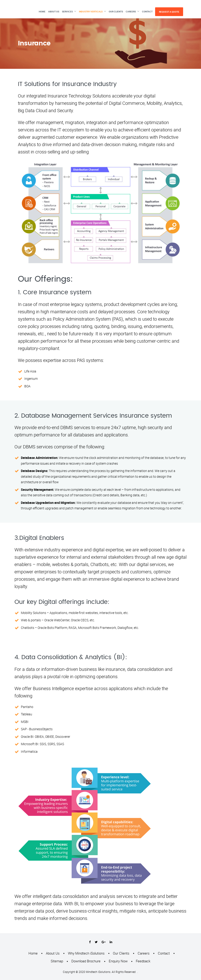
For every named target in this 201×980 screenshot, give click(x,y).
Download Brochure (86, 961)
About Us (54, 11)
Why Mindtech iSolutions (86, 953)
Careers (131, 11)
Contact (147, 11)
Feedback (143, 961)
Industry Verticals (91, 11)
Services (67, 11)
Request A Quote (169, 12)
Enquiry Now (118, 961)
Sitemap (57, 961)
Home (42, 11)
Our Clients (116, 11)
